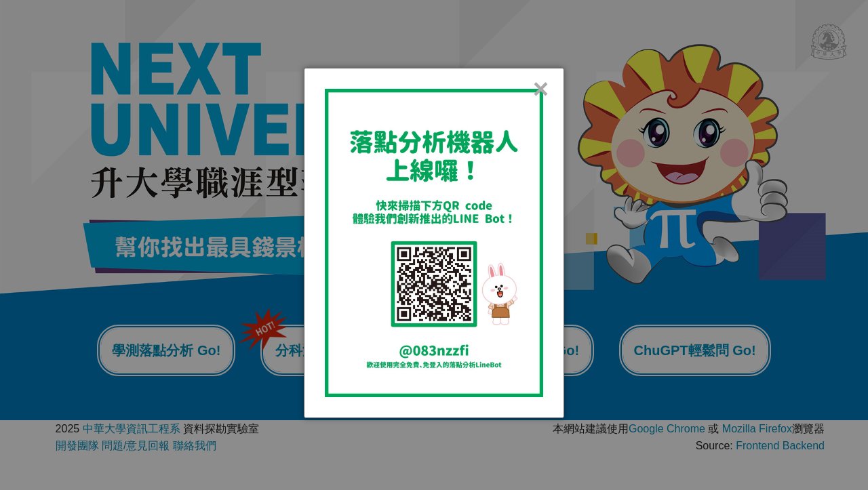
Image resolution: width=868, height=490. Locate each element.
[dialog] (434, 243)
